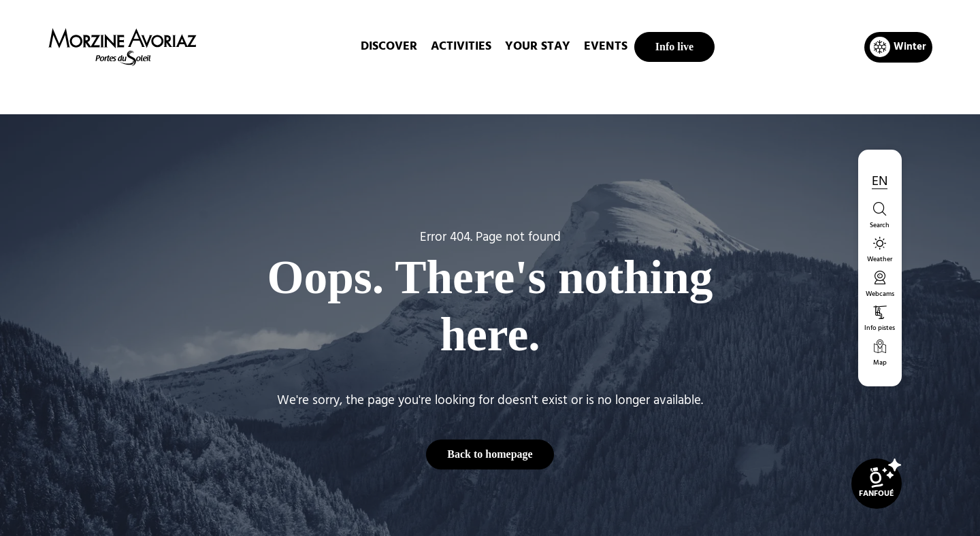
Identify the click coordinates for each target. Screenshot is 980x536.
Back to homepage (490, 454)
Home (418, 91)
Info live (674, 47)
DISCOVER (389, 47)
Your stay (538, 47)
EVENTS (606, 47)
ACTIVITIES (461, 47)
